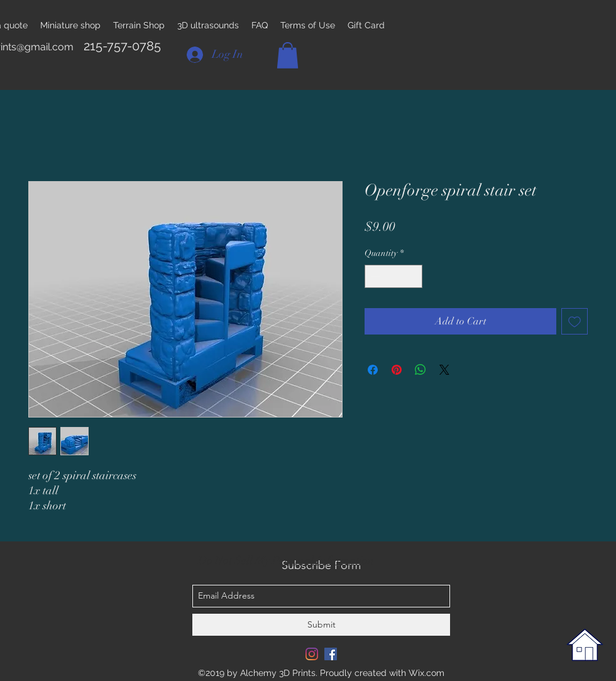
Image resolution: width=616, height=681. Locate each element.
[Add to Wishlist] (575, 321)
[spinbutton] (393, 276)
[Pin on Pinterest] (397, 370)
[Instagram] (312, 654)
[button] (288, 55)
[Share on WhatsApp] (421, 370)
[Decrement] (374, 276)
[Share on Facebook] (373, 370)
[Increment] (413, 276)
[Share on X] (444, 370)
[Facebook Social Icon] (331, 654)
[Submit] (321, 625)
